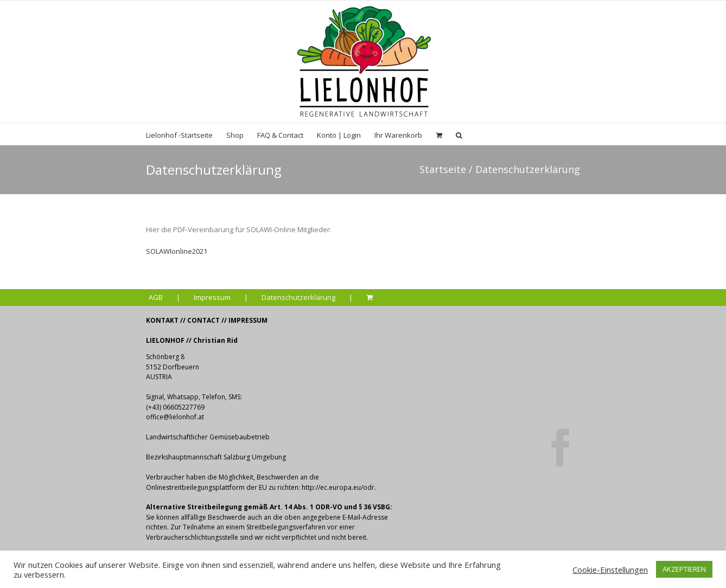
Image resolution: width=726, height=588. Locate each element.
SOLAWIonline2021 (177, 251)
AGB (156, 297)
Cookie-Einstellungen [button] (610, 570)
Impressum (212, 297)
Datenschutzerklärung (298, 297)
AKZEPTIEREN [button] (684, 569)
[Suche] (459, 134)
